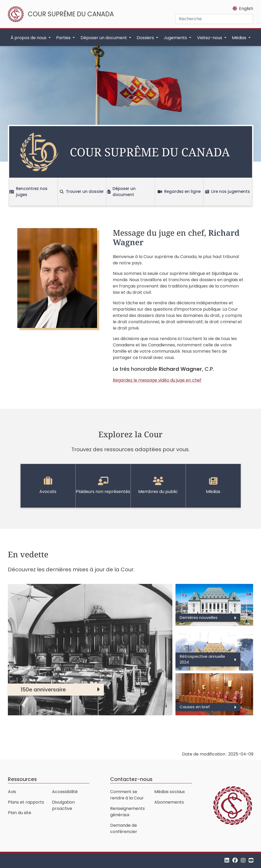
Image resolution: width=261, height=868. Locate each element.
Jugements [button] (176, 38)
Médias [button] (240, 38)
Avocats (48, 486)
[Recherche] (214, 19)
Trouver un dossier (82, 191)
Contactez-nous (131, 779)
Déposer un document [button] (104, 38)
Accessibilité (65, 792)
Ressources (22, 779)
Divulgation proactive (63, 805)
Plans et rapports (26, 802)
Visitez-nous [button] (210, 38)
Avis (12, 792)
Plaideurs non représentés (103, 486)
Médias (213, 486)
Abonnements (169, 802)
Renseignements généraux (127, 812)
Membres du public (158, 486)
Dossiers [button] (146, 38)
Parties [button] (64, 38)
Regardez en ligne (179, 191)
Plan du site (20, 813)
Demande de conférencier (124, 828)
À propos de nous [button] (29, 38)
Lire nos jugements (228, 191)
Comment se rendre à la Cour (127, 795)
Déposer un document (121, 192)
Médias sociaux (170, 792)
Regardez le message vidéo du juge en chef (157, 380)
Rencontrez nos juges (28, 192)
